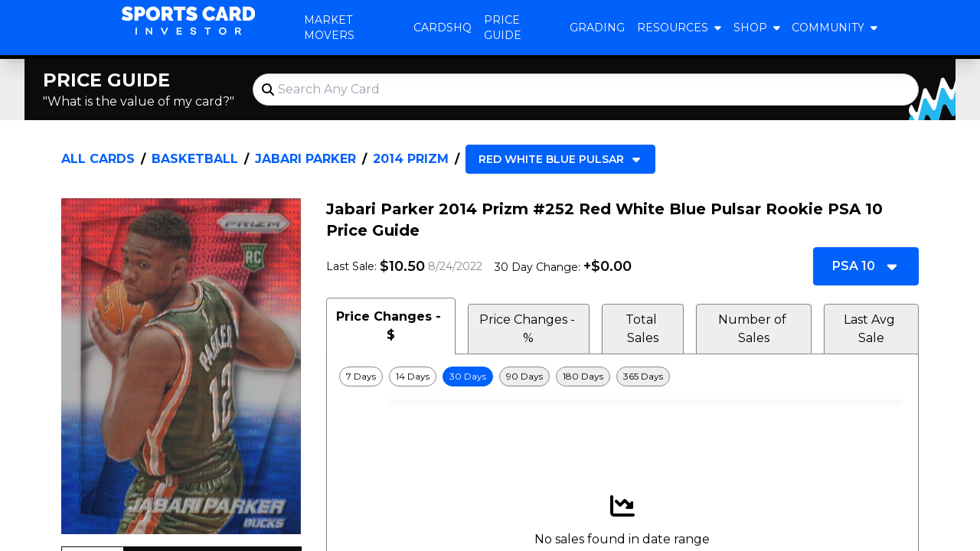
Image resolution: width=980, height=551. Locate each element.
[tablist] (622, 326)
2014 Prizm (411, 159)
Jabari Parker (305, 159)
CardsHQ (443, 28)
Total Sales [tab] (643, 329)
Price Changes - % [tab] (529, 329)
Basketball (195, 159)
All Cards (98, 159)
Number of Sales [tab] (754, 329)
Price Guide (503, 28)
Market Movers (329, 28)
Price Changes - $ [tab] (390, 326)
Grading (597, 28)
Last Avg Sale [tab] (871, 329)
